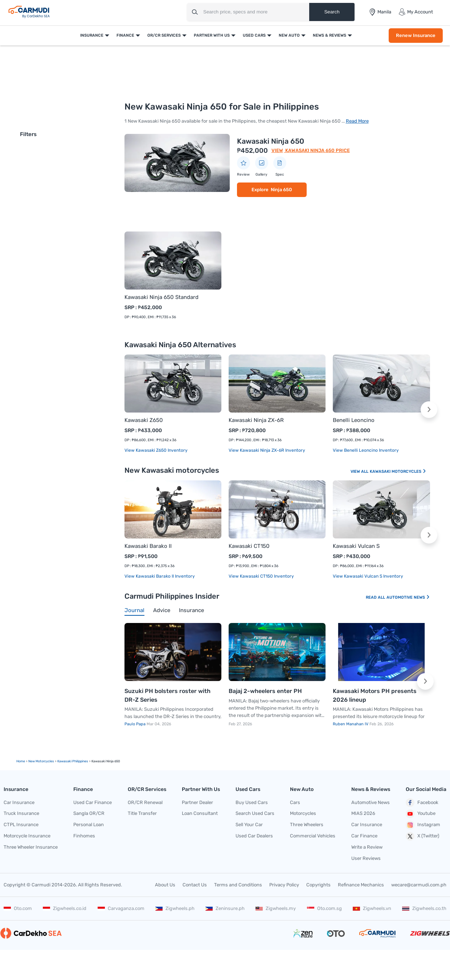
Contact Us (195, 885)
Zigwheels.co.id (65, 908)
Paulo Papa (136, 724)
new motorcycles (41, 761)
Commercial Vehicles (313, 836)
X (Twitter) (422, 836)
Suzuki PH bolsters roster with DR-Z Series (167, 695)
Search (332, 12)
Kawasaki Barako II (148, 546)
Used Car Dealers (254, 836)
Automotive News (408, 597)
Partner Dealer (197, 802)
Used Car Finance (93, 802)
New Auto (289, 35)
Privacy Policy (284, 885)
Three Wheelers (307, 825)
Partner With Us (212, 35)
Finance (125, 35)
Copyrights (318, 885)
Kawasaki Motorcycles (398, 471)
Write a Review (367, 847)
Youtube (421, 814)
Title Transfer (142, 813)
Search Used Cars (255, 813)
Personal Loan (89, 825)
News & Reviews (330, 35)
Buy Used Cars (252, 802)
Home (21, 761)
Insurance (92, 35)
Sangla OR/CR (89, 813)
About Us (165, 885)
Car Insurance (19, 802)
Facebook (422, 803)
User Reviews (366, 858)
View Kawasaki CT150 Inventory (261, 576)
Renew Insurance (416, 35)
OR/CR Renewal (145, 802)
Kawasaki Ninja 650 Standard (161, 297)
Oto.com (18, 908)
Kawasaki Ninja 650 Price (317, 150)
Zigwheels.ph (175, 908)
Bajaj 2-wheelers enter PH (265, 691)
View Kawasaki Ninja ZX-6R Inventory (267, 450)
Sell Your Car (249, 825)
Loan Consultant (200, 813)
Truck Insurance (21, 813)
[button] (429, 410)
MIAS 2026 (363, 813)
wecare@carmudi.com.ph (419, 885)
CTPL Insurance (21, 825)
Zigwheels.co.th (424, 908)
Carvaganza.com (121, 908)
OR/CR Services (164, 35)
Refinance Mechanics (361, 885)
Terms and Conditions (238, 885)
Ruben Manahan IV (351, 724)
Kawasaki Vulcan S (356, 546)
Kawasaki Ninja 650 (271, 141)
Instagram (423, 825)
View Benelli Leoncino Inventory (366, 450)
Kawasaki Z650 (144, 420)
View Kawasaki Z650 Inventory (156, 450)
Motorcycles (303, 813)
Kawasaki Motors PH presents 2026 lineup (375, 695)
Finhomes (84, 836)
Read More (357, 121)
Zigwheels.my (276, 908)
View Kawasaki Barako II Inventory (160, 576)
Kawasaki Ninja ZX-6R (256, 420)
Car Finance (364, 836)
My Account (416, 12)
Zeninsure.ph (225, 908)
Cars (295, 802)
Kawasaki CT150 (249, 546)
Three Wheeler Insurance (31, 847)
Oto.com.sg (324, 908)
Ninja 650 (281, 190)
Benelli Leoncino (354, 420)
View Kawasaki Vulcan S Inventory (368, 576)
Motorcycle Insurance (27, 836)
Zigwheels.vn (372, 908)
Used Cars (254, 35)
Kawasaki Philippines (73, 761)
